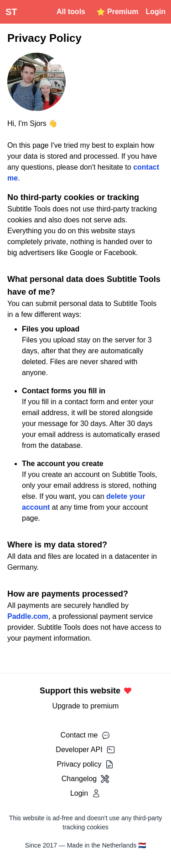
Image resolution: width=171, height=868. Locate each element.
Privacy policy (86, 764)
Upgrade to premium (86, 706)
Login (155, 12)
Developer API (85, 750)
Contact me (86, 735)
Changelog (85, 779)
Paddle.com (28, 616)
